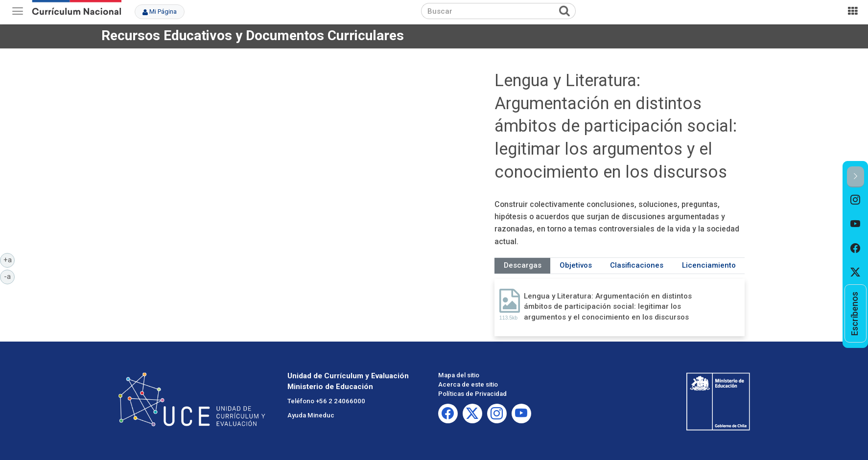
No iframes (302, 155)
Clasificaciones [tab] (637, 265)
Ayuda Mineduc (311, 415)
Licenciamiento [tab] (709, 265)
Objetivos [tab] (576, 265)
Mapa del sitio (459, 375)
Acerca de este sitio (468, 384)
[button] (856, 177)
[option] (856, 200)
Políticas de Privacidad (472, 394)
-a (9, 276)
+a (9, 259)
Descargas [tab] (523, 265)
